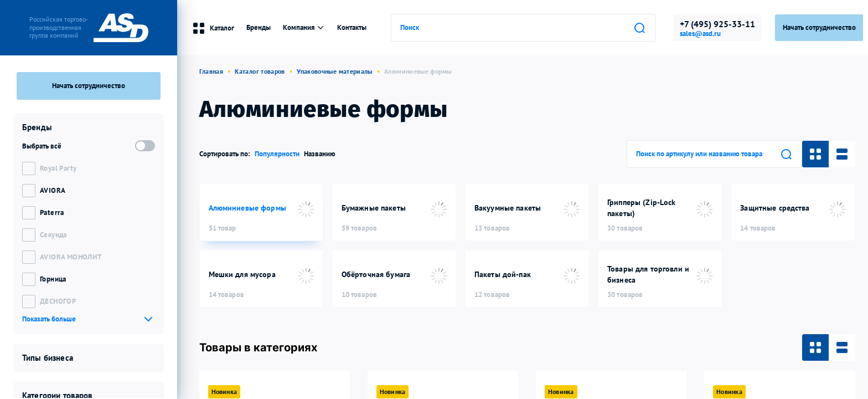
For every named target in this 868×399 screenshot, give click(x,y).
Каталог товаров (260, 71)
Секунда (53, 235)
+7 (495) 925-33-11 (717, 24)
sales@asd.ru (700, 34)
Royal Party (58, 168)
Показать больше (49, 319)
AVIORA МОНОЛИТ (71, 257)
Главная (211, 71)
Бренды (259, 27)
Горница (53, 279)
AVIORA (53, 190)
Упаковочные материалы (335, 71)
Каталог (213, 28)
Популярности (277, 154)
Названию (320, 154)
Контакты (352, 27)
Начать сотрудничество (89, 86)
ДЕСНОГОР (58, 301)
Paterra (52, 213)
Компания (304, 27)
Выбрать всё (42, 146)
